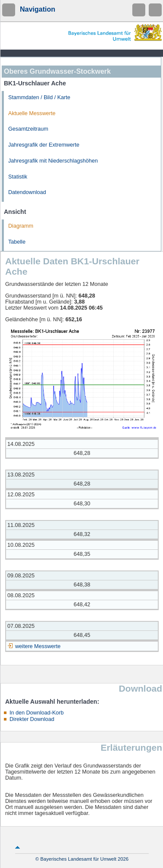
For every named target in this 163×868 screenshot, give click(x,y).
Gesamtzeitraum (28, 129)
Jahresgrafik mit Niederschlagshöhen (53, 161)
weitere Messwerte (38, 646)
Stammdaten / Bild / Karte (39, 97)
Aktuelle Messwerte (32, 113)
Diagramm (21, 226)
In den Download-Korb (37, 713)
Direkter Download (32, 719)
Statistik (18, 177)
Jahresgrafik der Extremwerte (44, 145)
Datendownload (27, 192)
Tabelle (17, 242)
